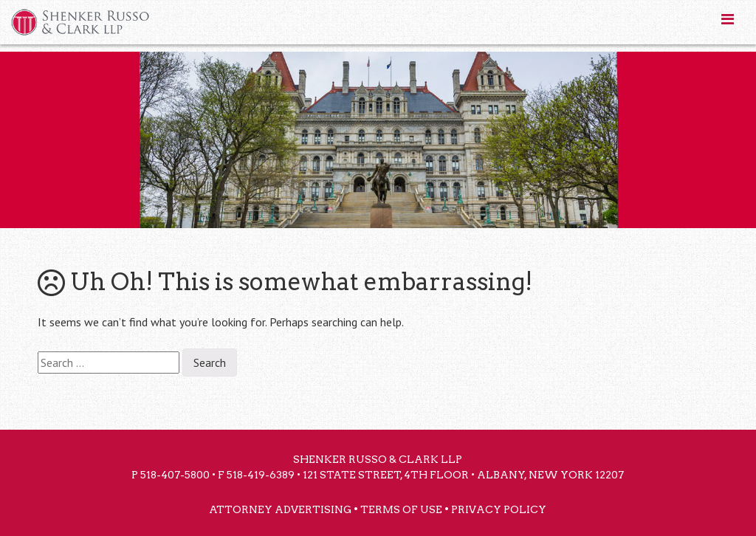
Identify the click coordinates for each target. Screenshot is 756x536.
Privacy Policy (499, 509)
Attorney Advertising (280, 509)
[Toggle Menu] (728, 19)
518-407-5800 (175, 475)
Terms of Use (401, 509)
